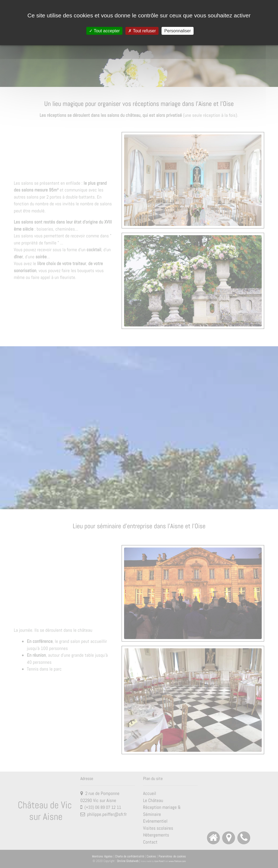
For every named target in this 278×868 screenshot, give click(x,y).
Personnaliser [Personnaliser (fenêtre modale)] (178, 31)
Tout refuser (142, 31)
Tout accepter (104, 31)
